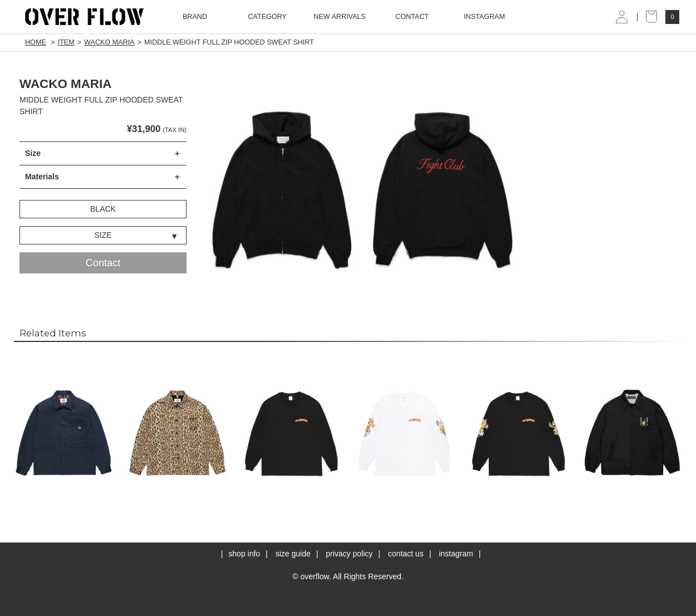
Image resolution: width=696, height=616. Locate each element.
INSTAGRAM (484, 17)
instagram (456, 554)
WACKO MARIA (109, 42)
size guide (293, 554)
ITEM (66, 42)
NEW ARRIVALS (340, 17)
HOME (36, 42)
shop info (244, 554)
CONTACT (412, 17)
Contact (103, 263)
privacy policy (349, 554)
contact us (406, 554)
